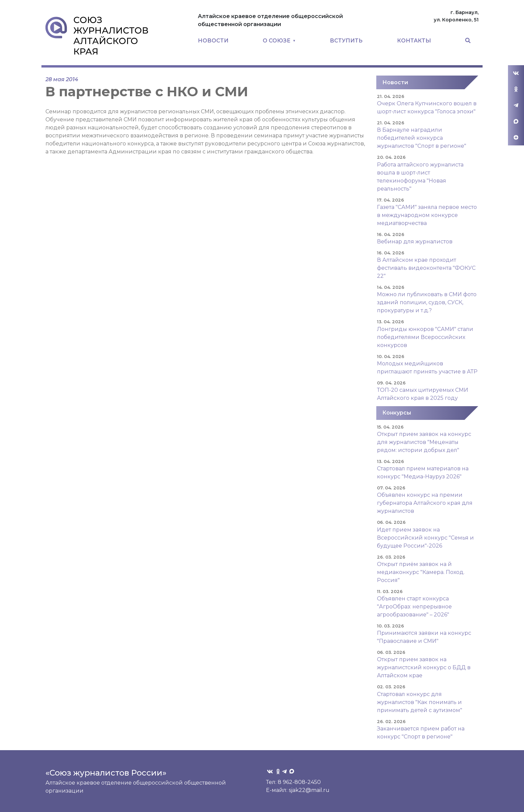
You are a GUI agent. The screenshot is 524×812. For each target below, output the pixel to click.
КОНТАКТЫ (414, 41)
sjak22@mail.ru (309, 790)
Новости (395, 82)
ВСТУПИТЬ (346, 41)
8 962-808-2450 (299, 782)
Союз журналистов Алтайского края (97, 35)
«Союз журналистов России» (106, 773)
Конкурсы (397, 413)
